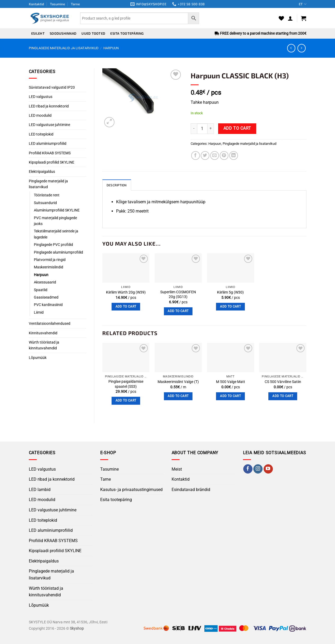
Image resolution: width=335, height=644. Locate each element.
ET (302, 4)
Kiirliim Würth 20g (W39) (126, 293)
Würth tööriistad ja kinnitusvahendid (44, 345)
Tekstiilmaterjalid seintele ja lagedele (56, 234)
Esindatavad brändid (191, 490)
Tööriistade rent (47, 195)
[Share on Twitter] (205, 156)
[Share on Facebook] (196, 156)
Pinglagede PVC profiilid (53, 245)
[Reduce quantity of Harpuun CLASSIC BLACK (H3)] (194, 129)
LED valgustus (41, 97)
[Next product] (291, 48)
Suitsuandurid (45, 203)
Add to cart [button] (126, 307)
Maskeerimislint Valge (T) (178, 382)
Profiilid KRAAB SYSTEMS (50, 153)
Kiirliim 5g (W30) (230, 293)
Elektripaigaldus (42, 172)
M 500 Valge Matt (231, 382)
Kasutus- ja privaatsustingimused (131, 490)
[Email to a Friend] (215, 156)
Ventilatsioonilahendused (50, 323)
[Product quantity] (202, 129)
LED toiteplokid (41, 134)
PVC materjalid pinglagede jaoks (55, 221)
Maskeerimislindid (49, 267)
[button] (290, 18)
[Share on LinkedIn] (234, 156)
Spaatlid (41, 290)
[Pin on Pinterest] (224, 156)
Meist (177, 469)
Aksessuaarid (45, 282)
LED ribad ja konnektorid (49, 106)
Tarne (75, 4)
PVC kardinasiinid (48, 305)
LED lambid (40, 490)
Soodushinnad (63, 33)
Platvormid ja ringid (50, 260)
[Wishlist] (281, 18)
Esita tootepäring (127, 33)
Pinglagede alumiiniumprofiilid (58, 252)
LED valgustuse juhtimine (49, 125)
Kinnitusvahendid (43, 333)
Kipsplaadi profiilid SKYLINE (52, 162)
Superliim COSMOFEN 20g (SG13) (178, 295)
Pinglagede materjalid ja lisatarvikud (64, 48)
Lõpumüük (38, 358)
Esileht (38, 33)
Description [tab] (118, 185)
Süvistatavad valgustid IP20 (52, 87)
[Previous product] (302, 48)
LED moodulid (40, 115)
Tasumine (58, 4)
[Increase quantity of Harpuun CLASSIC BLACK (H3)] (211, 129)
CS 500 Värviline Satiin (283, 382)
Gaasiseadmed (46, 297)
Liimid (39, 312)
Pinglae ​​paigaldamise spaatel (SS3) (126, 384)
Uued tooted (93, 33)
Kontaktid (36, 4)
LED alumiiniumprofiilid (48, 143)
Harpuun (111, 48)
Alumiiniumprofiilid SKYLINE (57, 210)
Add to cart (237, 128)
